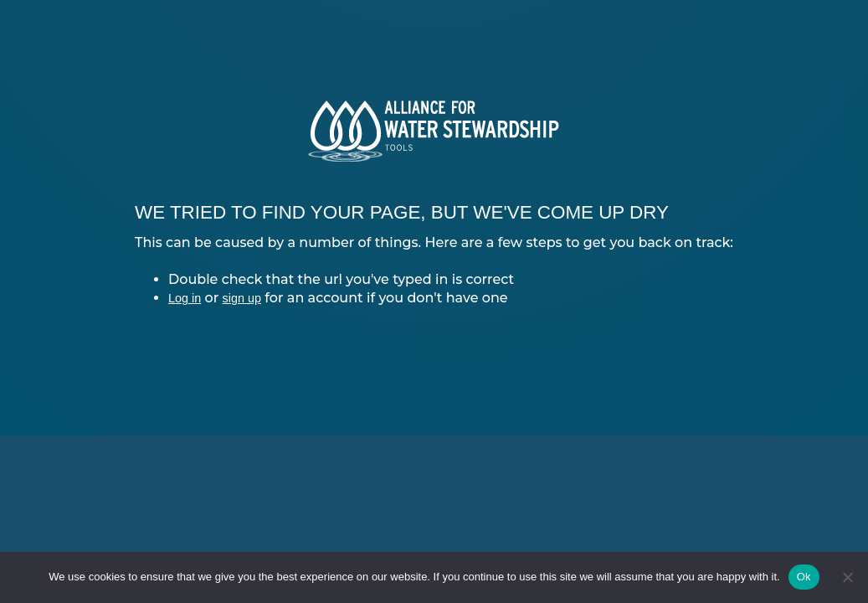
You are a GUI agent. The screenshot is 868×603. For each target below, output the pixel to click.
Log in (185, 298)
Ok (804, 577)
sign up (242, 298)
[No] (847, 577)
